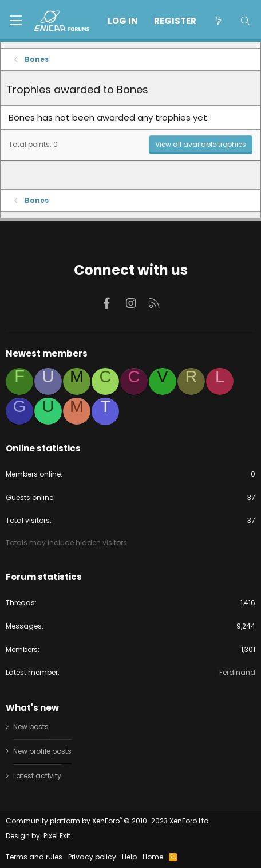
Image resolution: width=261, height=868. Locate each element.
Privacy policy (92, 857)
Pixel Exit (57, 836)
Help (129, 857)
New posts (31, 727)
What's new (32, 708)
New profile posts (42, 751)
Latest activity (37, 776)
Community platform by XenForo (108, 821)
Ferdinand (237, 672)
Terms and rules (34, 857)
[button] (16, 21)
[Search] (245, 21)
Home (153, 857)
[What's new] (218, 21)
